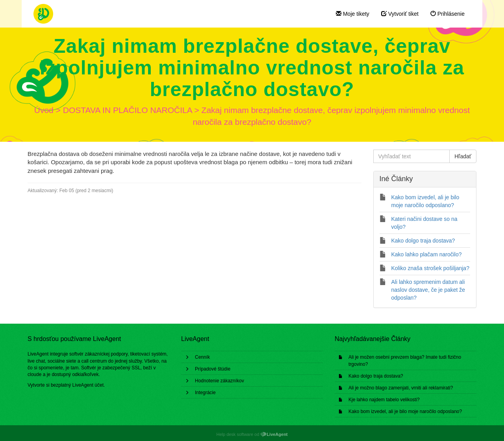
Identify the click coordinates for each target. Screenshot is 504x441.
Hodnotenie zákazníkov (220, 381)
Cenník (202, 357)
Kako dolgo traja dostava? (376, 376)
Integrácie (205, 393)
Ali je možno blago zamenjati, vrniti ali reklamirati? (401, 388)
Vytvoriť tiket (400, 14)
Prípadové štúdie (213, 369)
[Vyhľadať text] (412, 156)
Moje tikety (353, 14)
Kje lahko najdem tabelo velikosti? (384, 400)
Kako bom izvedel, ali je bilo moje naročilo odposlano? (405, 411)
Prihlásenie (447, 14)
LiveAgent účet (88, 385)
